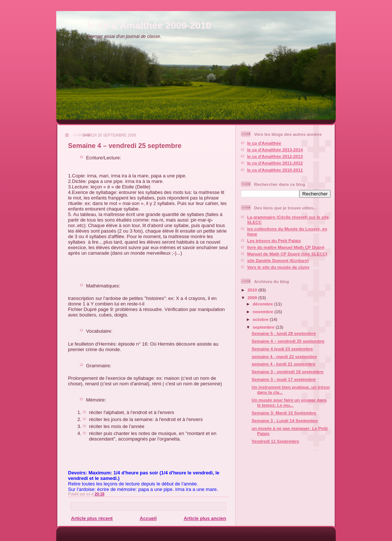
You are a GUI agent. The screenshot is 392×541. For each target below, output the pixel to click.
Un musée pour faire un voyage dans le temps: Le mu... (289, 402)
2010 (253, 290)
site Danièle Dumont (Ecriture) (278, 260)
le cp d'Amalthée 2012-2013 (275, 156)
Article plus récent (92, 518)
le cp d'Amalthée (264, 143)
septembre (264, 327)
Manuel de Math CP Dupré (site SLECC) (287, 254)
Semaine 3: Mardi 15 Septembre (284, 413)
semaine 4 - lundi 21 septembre (283, 364)
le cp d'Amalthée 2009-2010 (149, 25)
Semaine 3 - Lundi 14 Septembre (285, 420)
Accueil (148, 518)
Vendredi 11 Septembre (275, 441)
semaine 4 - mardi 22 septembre (284, 356)
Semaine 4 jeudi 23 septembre (282, 349)
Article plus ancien (205, 518)
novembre (263, 312)
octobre (261, 319)
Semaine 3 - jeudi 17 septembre (284, 379)
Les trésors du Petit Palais (274, 241)
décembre (263, 304)
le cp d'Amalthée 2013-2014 (275, 150)
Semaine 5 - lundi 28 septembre (284, 333)
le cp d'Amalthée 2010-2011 (275, 170)
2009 (253, 298)
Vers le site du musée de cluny (278, 267)
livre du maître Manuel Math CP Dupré (286, 247)
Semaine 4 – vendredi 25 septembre (125, 146)
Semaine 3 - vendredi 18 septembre (288, 372)
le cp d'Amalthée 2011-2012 (275, 163)
